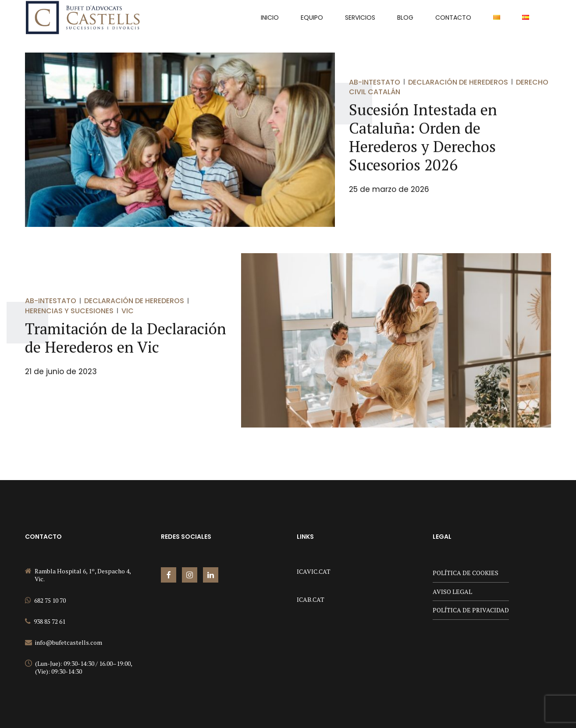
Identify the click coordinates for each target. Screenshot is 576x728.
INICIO (270, 18)
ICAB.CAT (311, 599)
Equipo (312, 18)
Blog (405, 18)
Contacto (453, 18)
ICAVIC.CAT (314, 571)
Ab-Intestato (375, 82)
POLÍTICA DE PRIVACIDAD (471, 610)
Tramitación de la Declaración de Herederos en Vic (126, 338)
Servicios (360, 18)
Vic (128, 311)
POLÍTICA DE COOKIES (466, 573)
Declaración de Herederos (458, 82)
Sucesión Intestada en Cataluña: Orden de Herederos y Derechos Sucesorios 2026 (423, 138)
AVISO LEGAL (452, 592)
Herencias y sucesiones (69, 311)
